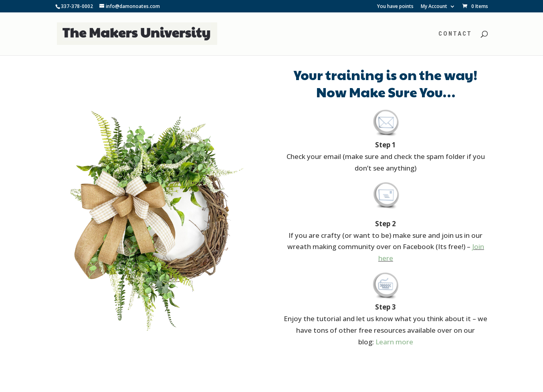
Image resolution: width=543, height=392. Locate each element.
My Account (434, 7)
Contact (455, 34)
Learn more (394, 342)
